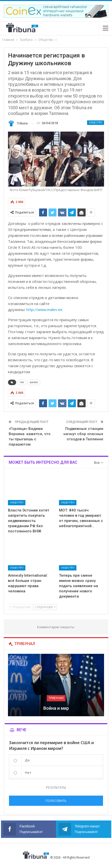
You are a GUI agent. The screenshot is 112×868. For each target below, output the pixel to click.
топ (22, 382)
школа (34, 382)
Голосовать (56, 801)
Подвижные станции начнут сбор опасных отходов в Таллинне (83, 434)
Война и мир (56, 708)
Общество (96, 123)
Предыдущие (20, 607)
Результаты (56, 787)
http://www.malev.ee (44, 309)
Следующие (45, 607)
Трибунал (56, 698)
